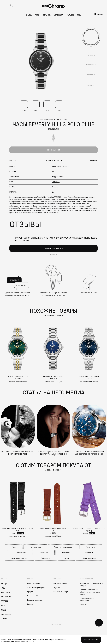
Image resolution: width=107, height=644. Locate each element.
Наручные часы (58, 177)
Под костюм (89, 553)
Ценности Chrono (60, 583)
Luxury (67, 558)
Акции (4, 610)
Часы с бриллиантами (19, 558)
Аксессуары (59, 15)
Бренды (29, 15)
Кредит (30, 592)
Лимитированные (89, 558)
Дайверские (46, 558)
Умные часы (91, 547)
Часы (37, 15)
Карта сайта (85, 605)
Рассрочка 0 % (33, 596)
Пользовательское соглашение (87, 599)
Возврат (31, 604)
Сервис (4, 619)
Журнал (57, 588)
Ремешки (71, 15)
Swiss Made (44, 553)
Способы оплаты (34, 583)
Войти (53, 255)
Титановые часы (20, 553)
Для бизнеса (6, 614)
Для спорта (66, 553)
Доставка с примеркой (36, 588)
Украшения (47, 15)
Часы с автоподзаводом (64, 547)
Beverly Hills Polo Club (61, 166)
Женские (56, 182)
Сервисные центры (61, 592)
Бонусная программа (35, 600)
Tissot (14, 547)
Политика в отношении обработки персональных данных (90, 592)
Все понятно (91, 640)
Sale (79, 15)
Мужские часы (35, 547)
